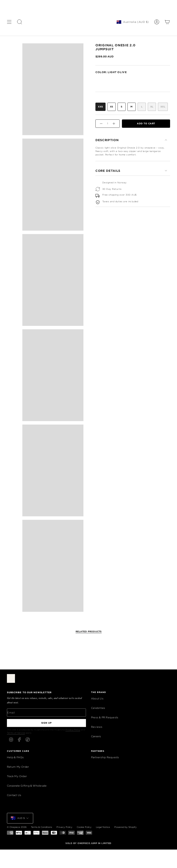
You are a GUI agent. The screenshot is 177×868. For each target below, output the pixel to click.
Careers (96, 736)
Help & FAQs (15, 757)
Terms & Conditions (41, 827)
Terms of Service (16, 733)
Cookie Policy (84, 827)
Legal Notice (103, 827)
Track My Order (17, 776)
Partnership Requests (105, 757)
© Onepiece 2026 (17, 827)
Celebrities (98, 708)
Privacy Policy (73, 730)
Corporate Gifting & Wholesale (27, 786)
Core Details (132, 171)
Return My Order (18, 767)
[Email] (46, 713)
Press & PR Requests (105, 717)
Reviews (97, 727)
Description (132, 140)
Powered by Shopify (125, 827)
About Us (97, 699)
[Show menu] (9, 22)
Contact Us (14, 795)
